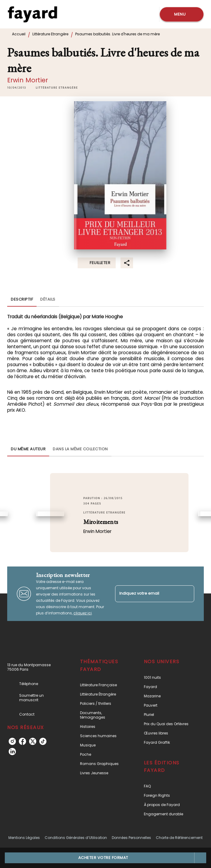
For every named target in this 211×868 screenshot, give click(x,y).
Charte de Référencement (179, 838)
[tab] (22, 299)
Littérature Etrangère (50, 34)
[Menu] (182, 14)
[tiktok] (43, 741)
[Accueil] (32, 14)
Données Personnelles (131, 838)
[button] (57, 88)
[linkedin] (12, 752)
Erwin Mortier (28, 80)
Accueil (19, 34)
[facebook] (22, 741)
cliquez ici (83, 613)
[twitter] (33, 741)
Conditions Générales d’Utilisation (76, 838)
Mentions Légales (24, 838)
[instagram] (12, 741)
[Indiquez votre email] (147, 594)
